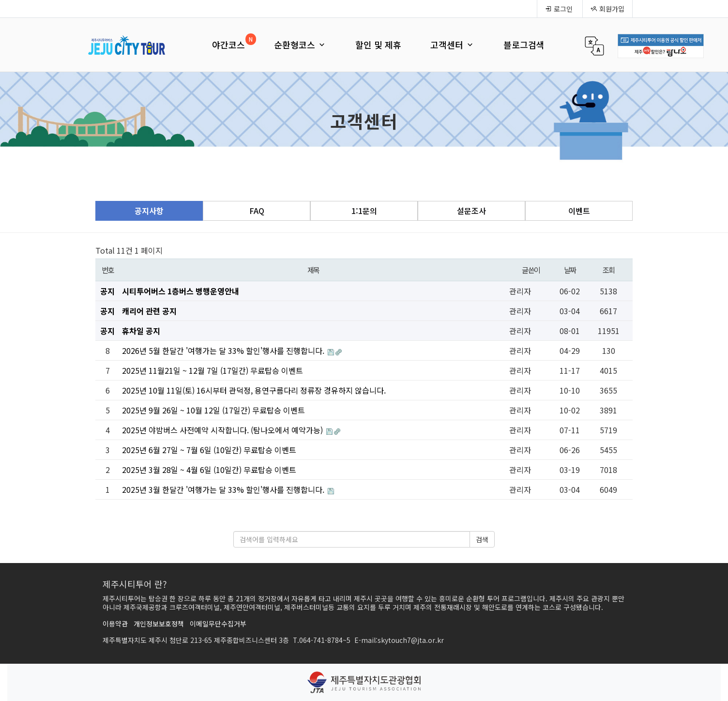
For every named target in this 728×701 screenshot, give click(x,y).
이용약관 (115, 624)
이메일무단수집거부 (218, 624)
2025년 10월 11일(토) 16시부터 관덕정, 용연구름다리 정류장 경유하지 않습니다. (254, 390)
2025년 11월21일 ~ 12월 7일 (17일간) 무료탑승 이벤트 (212, 370)
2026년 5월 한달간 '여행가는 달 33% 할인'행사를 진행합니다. (224, 350)
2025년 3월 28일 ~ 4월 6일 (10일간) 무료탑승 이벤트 (209, 470)
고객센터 (452, 45)
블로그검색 (524, 45)
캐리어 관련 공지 (149, 311)
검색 (482, 539)
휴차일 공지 (141, 331)
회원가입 (607, 9)
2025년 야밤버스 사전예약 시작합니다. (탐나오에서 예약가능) (223, 430)
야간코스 (228, 45)
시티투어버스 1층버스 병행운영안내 (181, 291)
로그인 (559, 9)
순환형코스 (300, 45)
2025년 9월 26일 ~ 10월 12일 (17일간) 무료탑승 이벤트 (213, 410)
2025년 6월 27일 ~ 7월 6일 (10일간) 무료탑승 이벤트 (209, 450)
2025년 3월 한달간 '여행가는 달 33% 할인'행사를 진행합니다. (224, 489)
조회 (609, 270)
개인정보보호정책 (159, 624)
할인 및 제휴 (378, 45)
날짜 (570, 270)
